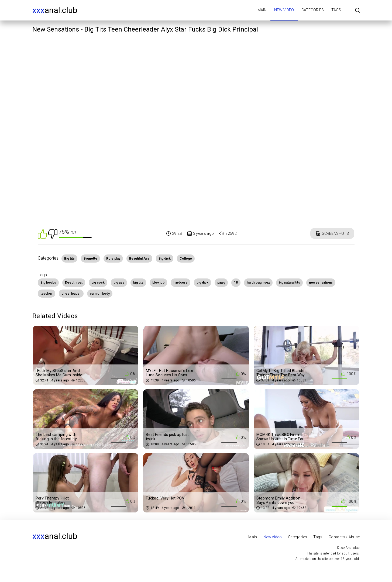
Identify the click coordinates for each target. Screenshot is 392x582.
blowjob (158, 283)
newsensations (321, 283)
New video (284, 10)
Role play (113, 259)
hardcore (180, 283)
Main (262, 10)
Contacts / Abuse (344, 537)
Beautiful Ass (139, 259)
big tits (138, 283)
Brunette (90, 259)
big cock (98, 283)
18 (236, 283)
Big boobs (48, 283)
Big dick (165, 259)
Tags (336, 10)
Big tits (69, 259)
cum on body (100, 294)
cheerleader (71, 294)
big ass (119, 283)
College (186, 259)
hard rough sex (258, 283)
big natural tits (289, 283)
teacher (47, 294)
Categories (313, 10)
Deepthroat (74, 283)
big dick (202, 283)
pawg (221, 283)
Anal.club (55, 10)
